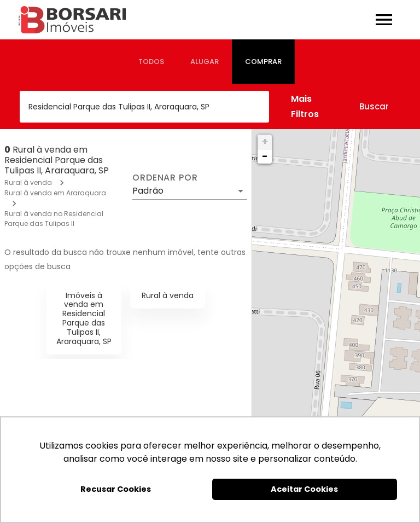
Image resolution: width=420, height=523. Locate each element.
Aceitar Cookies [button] (304, 489)
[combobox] (144, 107)
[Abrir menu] (384, 20)
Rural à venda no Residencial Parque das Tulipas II (54, 219)
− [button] (265, 156)
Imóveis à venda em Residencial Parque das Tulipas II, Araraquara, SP (84, 318)
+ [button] (265, 141)
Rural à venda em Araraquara (55, 193)
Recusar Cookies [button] (116, 489)
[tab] (151, 62)
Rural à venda (28, 182)
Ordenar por (165, 178)
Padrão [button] (148, 191)
